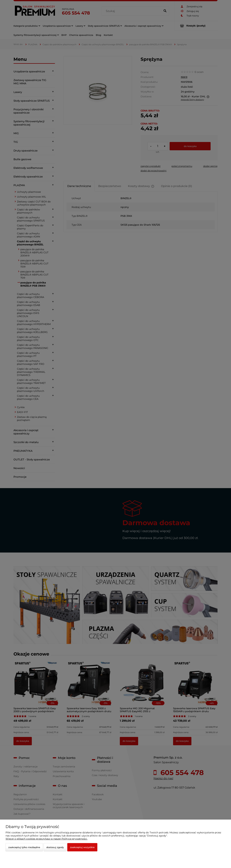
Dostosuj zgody (55, 847)
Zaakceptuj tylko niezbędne (24, 847)
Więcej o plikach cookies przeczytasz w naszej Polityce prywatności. (47, 839)
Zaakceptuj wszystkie (82, 847)
